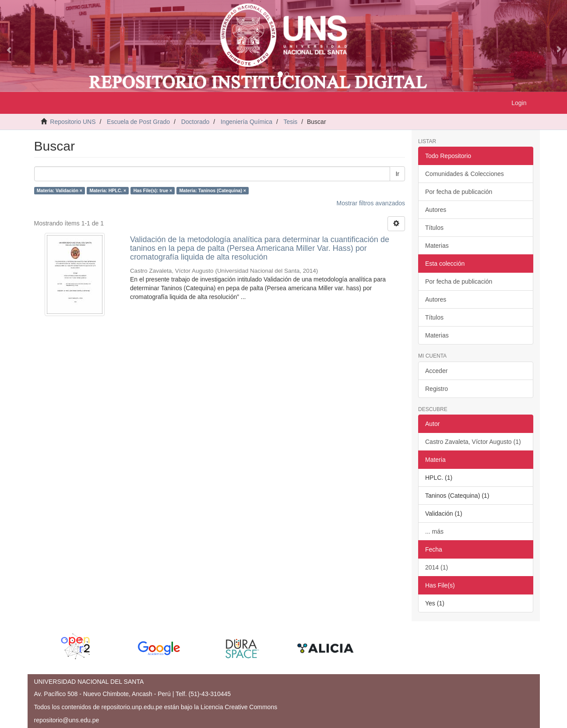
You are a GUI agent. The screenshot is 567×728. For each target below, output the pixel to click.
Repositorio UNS (73, 122)
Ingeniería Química (247, 122)
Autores (436, 210)
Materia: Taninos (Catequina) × (213, 190)
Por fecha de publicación (459, 192)
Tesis (290, 122)
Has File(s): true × (153, 190)
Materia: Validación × (60, 190)
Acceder (436, 371)
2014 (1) (437, 567)
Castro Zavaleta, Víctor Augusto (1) (473, 442)
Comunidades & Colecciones (465, 174)
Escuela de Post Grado (138, 122)
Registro (437, 389)
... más (434, 531)
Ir (397, 174)
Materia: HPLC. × (108, 190)
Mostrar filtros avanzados (371, 203)
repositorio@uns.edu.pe (67, 720)
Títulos (434, 228)
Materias (437, 246)
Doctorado (195, 122)
